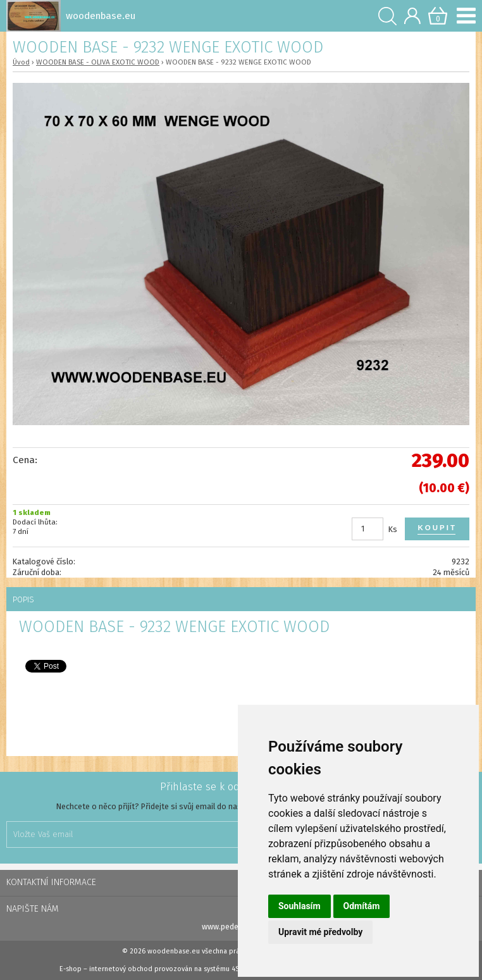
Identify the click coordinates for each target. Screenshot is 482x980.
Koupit (437, 528)
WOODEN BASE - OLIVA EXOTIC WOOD (98, 62)
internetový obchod (121, 969)
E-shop (71, 969)
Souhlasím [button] (300, 906)
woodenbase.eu (174, 951)
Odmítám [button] (362, 906)
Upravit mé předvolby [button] (320, 932)
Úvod (21, 62)
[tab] (241, 599)
